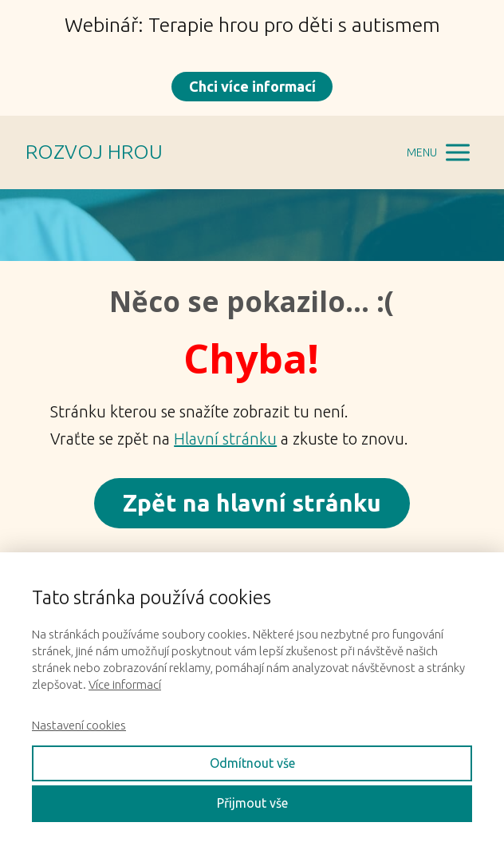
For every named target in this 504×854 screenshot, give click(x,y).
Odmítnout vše (252, 763)
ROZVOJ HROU (94, 152)
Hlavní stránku (225, 439)
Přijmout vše (252, 803)
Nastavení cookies (79, 725)
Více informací (125, 684)
